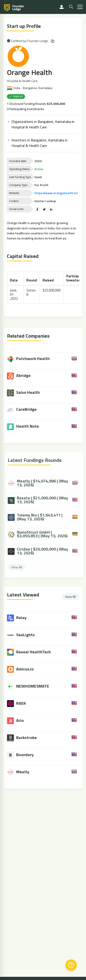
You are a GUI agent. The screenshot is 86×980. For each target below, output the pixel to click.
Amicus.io (29, 669)
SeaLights (30, 635)
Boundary (29, 755)
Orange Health (30, 72)
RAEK (25, 703)
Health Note (27, 427)
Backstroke (31, 738)
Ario (24, 720)
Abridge (23, 376)
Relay (26, 618)
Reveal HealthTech (38, 652)
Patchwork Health (33, 359)
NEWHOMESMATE (37, 686)
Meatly (27, 772)
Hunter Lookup (46, 201)
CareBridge (26, 410)
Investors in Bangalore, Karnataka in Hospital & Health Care (40, 143)
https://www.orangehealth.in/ (57, 193)
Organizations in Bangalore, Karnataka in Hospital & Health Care (43, 124)
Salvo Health (28, 393)
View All (75, 597)
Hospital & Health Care (23, 81)
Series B (31, 292)
